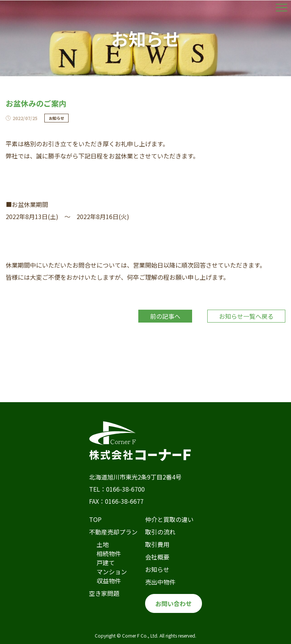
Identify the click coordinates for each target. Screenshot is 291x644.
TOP (95, 519)
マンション (112, 572)
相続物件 (109, 553)
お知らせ (157, 569)
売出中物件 (160, 582)
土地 (103, 544)
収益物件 (109, 581)
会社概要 (157, 557)
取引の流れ (160, 532)
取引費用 (157, 544)
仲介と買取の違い (169, 519)
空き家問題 (104, 593)
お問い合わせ (174, 603)
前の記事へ (165, 316)
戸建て (106, 563)
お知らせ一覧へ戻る (246, 316)
